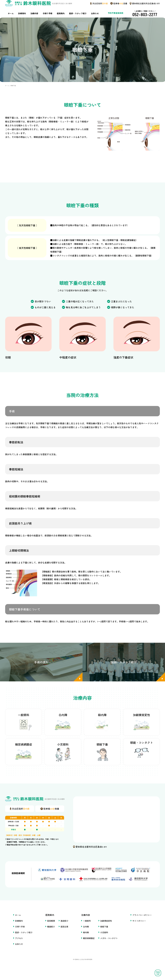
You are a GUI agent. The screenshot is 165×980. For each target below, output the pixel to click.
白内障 (85, 933)
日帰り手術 (47, 18)
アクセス (14, 945)
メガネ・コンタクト (111, 945)
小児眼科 (105, 939)
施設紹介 (63, 927)
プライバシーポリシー (146, 922)
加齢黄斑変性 (107, 927)
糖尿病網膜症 (89, 945)
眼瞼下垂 (105, 933)
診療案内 (22, 18)
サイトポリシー (143, 927)
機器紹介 (48, 933)
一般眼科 (86, 927)
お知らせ (94, 18)
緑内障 (85, 939)
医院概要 (48, 927)
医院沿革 (63, 933)
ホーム (11, 18)
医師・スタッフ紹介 (77, 18)
